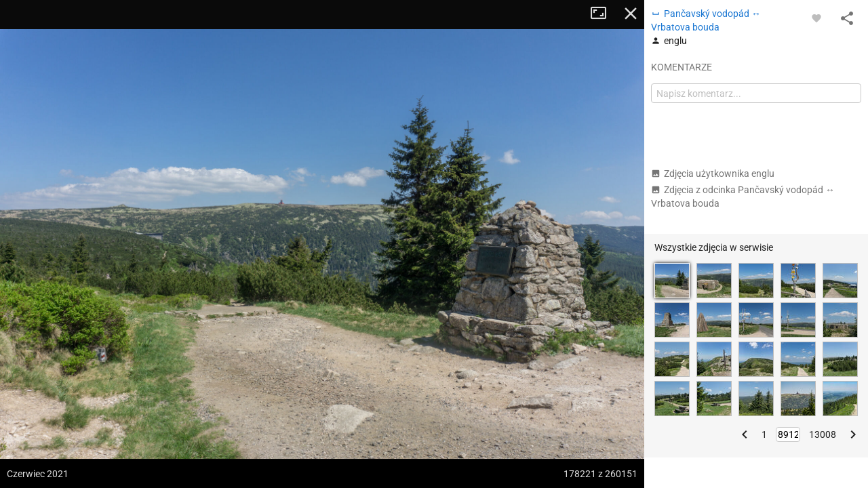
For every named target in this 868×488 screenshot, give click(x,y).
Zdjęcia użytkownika (713, 174)
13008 (823, 434)
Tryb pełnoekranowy (604, 14)
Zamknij (631, 14)
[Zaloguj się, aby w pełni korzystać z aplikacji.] (816, 18)
